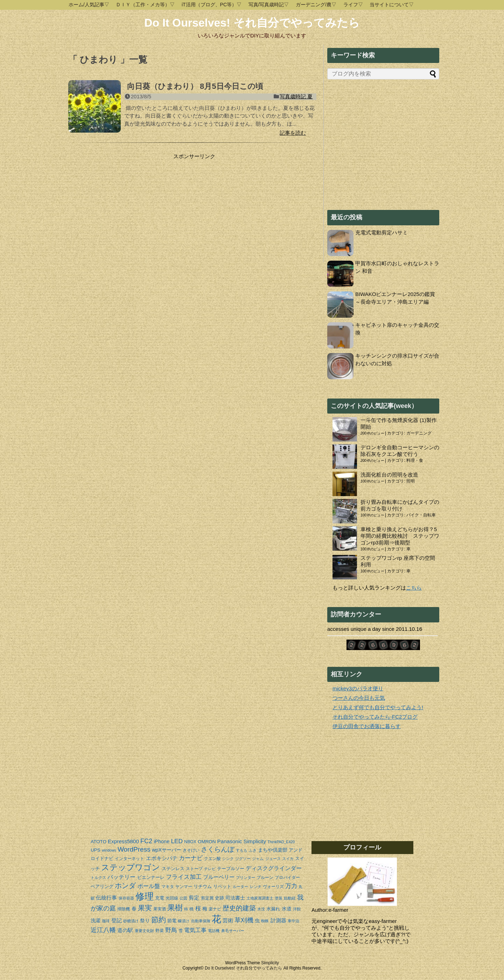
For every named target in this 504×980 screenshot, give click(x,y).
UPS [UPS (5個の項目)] (96, 850)
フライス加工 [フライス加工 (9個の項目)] (184, 877)
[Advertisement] (127, 204)
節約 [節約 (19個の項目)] (159, 920)
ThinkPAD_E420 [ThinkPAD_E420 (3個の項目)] (281, 842)
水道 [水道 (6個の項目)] (287, 909)
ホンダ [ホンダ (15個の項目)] (125, 886)
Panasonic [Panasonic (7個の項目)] (230, 841)
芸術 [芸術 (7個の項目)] (228, 920)
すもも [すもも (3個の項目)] (242, 850)
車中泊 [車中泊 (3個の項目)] (293, 921)
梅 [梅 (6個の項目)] (205, 909)
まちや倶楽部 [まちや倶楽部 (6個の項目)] (273, 850)
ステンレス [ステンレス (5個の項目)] (173, 869)
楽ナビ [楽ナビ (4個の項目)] (215, 909)
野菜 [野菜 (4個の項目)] (160, 931)
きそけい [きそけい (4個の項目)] (191, 850)
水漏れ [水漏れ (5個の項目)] (273, 909)
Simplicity (270, 963)
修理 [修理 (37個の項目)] (145, 896)
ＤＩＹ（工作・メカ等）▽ (145, 5)
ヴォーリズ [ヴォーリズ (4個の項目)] (273, 887)
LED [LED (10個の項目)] (177, 841)
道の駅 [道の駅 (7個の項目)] (125, 930)
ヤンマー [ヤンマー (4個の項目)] (184, 887)
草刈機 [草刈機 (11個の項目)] (244, 920)
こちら (414, 588)
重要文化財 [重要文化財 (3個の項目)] (144, 931)
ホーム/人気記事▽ (89, 5)
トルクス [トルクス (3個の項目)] (98, 877)
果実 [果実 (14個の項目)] (145, 908)
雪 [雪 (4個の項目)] (181, 931)
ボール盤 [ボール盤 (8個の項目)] (149, 886)
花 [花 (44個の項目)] (216, 919)
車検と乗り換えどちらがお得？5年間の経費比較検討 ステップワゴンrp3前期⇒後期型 (400, 536)
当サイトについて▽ (392, 5)
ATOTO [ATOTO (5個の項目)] (99, 842)
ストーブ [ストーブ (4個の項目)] (194, 869)
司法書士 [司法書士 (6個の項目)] (235, 898)
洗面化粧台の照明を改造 (389, 475)
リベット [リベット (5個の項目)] (222, 886)
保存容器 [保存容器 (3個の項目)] (126, 898)
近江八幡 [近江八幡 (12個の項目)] (103, 930)
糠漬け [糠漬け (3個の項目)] (184, 921)
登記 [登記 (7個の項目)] (117, 920)
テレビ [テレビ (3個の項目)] (210, 869)
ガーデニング (419, 433)
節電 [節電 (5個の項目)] (172, 921)
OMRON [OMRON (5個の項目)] (207, 842)
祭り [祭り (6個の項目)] (145, 921)
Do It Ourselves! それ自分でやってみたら (252, 23)
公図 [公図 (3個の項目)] (183, 898)
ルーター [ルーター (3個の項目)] (240, 887)
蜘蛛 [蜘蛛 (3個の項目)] (265, 921)
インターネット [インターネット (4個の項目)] (129, 859)
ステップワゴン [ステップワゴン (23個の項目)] (131, 868)
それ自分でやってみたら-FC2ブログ (375, 717)
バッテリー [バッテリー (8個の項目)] (121, 877)
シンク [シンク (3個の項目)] (228, 859)
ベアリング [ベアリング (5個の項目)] (102, 886)
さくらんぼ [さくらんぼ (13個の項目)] (218, 849)
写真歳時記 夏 (296, 96)
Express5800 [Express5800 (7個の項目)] (123, 841)
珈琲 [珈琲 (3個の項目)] (106, 921)
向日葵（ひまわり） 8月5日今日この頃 (195, 86)
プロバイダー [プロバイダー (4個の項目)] (287, 877)
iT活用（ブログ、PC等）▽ (212, 5)
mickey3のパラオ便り (358, 688)
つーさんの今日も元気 (359, 698)
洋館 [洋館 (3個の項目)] (297, 909)
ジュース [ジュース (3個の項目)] (273, 859)
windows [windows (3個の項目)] (109, 850)
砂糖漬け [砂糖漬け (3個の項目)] (131, 921)
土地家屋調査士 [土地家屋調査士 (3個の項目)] (260, 898)
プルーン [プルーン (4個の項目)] (265, 877)
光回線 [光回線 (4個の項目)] (172, 898)
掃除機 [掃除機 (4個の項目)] (124, 909)
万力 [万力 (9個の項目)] (291, 886)
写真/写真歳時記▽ (269, 5)
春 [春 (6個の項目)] (134, 909)
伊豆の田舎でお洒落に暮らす (367, 726)
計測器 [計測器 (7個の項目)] (278, 920)
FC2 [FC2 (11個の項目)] (146, 841)
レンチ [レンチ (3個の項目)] (256, 887)
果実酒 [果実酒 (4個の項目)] (160, 909)
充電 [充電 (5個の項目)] (160, 898)
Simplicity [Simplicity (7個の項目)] (255, 841)
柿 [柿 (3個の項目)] (186, 909)
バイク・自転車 (421, 515)
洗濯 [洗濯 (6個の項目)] (96, 921)
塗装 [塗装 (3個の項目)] (279, 898)
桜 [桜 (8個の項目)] (198, 908)
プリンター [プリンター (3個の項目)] (246, 877)
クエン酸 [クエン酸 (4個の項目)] (212, 859)
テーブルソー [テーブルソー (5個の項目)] (231, 869)
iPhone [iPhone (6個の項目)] (162, 841)
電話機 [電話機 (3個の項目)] (214, 931)
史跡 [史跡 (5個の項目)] (219, 898)
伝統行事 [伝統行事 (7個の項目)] (106, 898)
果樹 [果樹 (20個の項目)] (175, 908)
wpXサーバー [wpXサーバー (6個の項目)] (167, 850)
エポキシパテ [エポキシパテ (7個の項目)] (162, 858)
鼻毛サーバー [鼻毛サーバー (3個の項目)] (233, 931)
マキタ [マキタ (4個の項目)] (168, 887)
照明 (411, 481)
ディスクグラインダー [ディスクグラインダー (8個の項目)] (274, 868)
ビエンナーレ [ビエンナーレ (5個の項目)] (151, 877)
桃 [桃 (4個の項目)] (191, 909)
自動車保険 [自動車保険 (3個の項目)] (201, 921)
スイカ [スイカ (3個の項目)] (288, 859)
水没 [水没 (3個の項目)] (261, 909)
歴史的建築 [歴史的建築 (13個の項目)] (239, 908)
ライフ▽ (353, 5)
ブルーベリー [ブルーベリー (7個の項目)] (219, 877)
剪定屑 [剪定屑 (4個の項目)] (207, 898)
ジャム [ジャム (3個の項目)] (258, 859)
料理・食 (415, 460)
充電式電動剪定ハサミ (381, 232)
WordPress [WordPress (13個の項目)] (134, 849)
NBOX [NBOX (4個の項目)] (190, 842)
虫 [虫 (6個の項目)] (257, 921)
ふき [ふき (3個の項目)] (253, 850)
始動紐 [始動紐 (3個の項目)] (290, 898)
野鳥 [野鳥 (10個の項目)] (171, 930)
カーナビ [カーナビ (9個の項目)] (191, 858)
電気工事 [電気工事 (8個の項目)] (195, 930)
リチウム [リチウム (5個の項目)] (203, 886)
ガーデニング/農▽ (316, 5)
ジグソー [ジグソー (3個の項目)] (243, 859)
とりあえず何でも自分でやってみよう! (378, 707)
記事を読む (293, 133)
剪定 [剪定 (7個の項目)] (194, 898)
